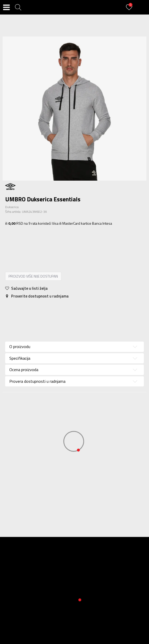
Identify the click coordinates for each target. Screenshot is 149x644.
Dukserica (12, 207)
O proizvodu (20, 346)
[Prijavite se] (130, 10)
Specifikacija (20, 358)
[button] (18, 7)
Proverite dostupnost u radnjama (37, 296)
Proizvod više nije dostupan (33, 276)
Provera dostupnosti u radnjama (37, 381)
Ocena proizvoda (24, 370)
